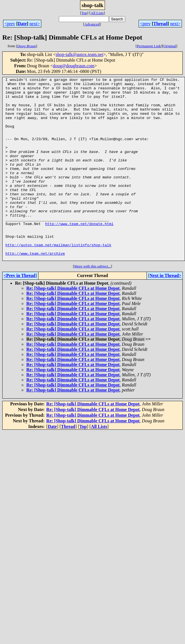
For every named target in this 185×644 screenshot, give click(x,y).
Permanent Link (149, 46)
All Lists (97, 13)
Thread (160, 24)
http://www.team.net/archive (35, 289)
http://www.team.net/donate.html (79, 253)
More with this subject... (92, 303)
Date (22, 24)
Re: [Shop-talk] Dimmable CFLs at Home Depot (73, 325)
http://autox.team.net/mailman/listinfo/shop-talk (58, 279)
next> (35, 24)
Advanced (92, 24)
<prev (10, 24)
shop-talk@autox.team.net (79, 54)
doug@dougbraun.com (74, 66)
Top (84, 13)
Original (170, 46)
